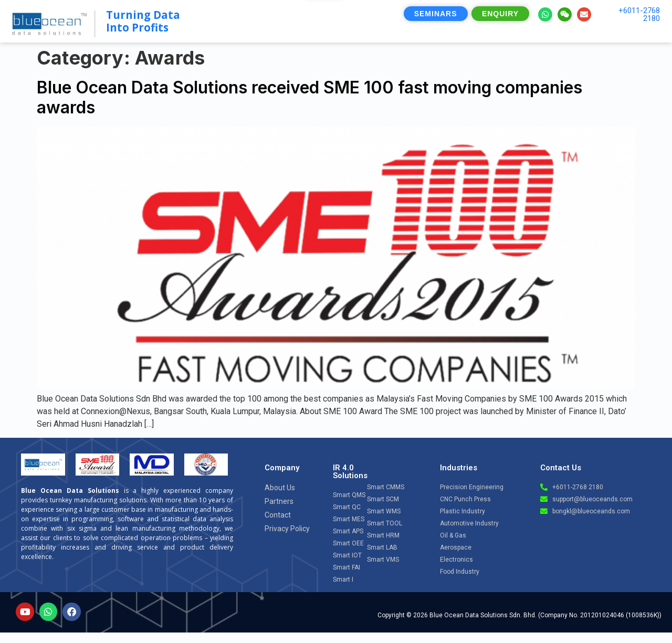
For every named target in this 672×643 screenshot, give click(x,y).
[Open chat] (636, 543)
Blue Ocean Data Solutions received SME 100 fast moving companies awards (309, 97)
